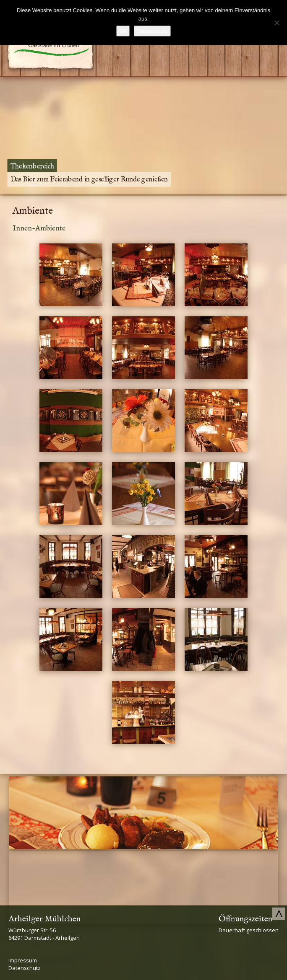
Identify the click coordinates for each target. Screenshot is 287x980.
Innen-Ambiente (39, 228)
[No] (277, 23)
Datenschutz (25, 968)
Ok (123, 31)
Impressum (23, 960)
